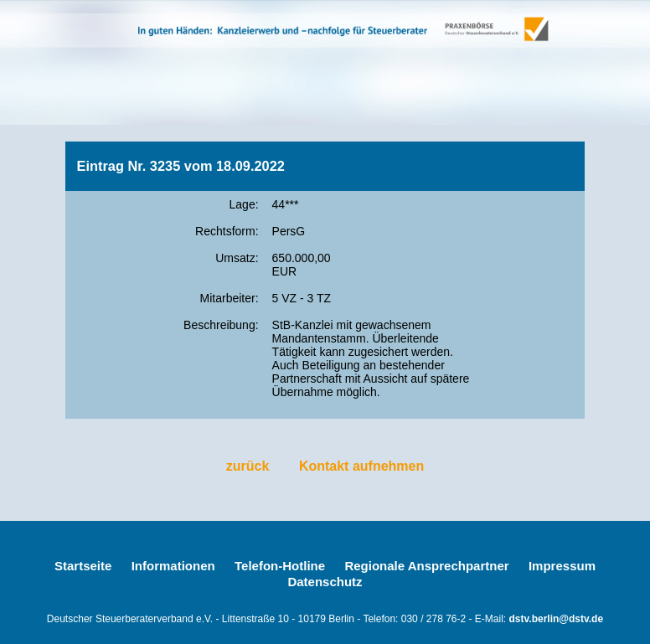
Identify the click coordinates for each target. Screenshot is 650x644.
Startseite (83, 566)
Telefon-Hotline (280, 566)
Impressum (562, 566)
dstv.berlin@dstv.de (557, 619)
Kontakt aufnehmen (361, 466)
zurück (248, 466)
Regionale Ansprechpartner (426, 566)
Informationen (173, 566)
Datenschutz (325, 582)
